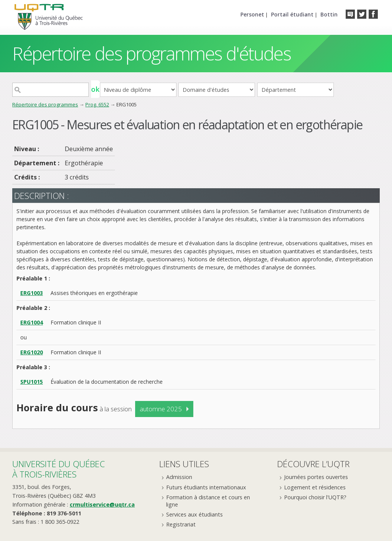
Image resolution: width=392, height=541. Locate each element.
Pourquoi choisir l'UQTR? (315, 497)
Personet (252, 14)
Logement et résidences (315, 487)
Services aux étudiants (194, 514)
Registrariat (181, 524)
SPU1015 (32, 382)
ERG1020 (32, 352)
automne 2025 (161, 409)
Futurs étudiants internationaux (206, 487)
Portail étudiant (292, 14)
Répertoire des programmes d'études (151, 53)
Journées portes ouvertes (316, 477)
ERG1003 (32, 293)
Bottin (329, 14)
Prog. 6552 (97, 104)
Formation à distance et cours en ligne (208, 501)
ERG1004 (32, 322)
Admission (179, 477)
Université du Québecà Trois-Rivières (59, 469)
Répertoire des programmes (45, 104)
